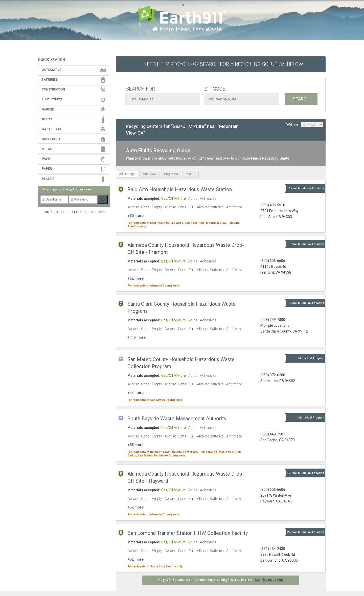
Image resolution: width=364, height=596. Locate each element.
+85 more (136, 445)
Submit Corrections (269, 580)
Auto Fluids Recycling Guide (266, 158)
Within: (305, 125)
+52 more (136, 278)
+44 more (136, 393)
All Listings (127, 174)
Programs (171, 174)
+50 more (136, 216)
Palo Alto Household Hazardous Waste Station (180, 189)
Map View (149, 174)
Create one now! (93, 212)
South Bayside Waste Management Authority (177, 418)
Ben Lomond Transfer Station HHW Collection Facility (188, 533)
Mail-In (191, 174)
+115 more (137, 337)
